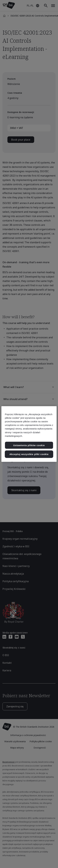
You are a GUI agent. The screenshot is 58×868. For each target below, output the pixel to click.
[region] (29, 434)
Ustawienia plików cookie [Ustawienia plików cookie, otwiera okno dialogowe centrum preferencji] (29, 445)
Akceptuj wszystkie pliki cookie (29, 454)
